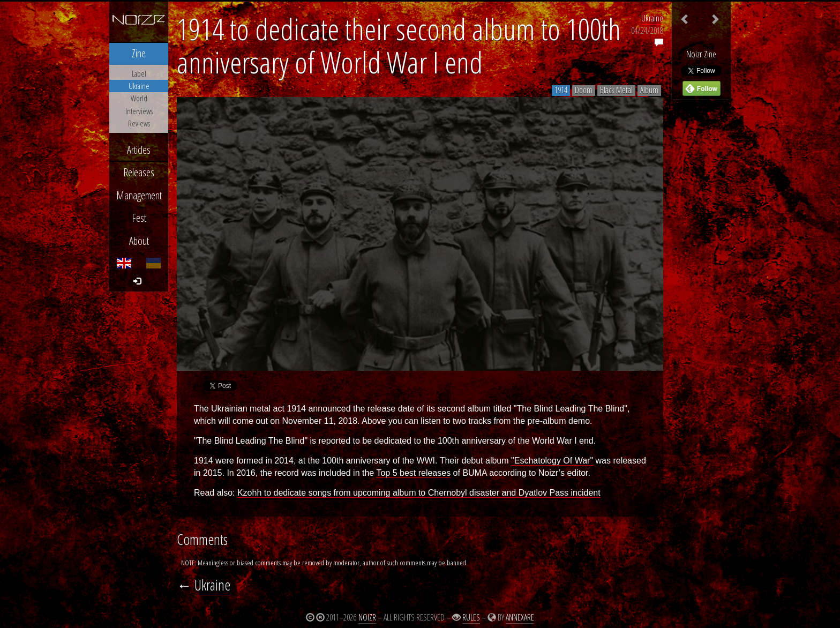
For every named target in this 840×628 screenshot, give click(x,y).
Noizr (367, 617)
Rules (471, 617)
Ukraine (652, 18)
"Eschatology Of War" (552, 461)
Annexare (520, 617)
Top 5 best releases (413, 473)
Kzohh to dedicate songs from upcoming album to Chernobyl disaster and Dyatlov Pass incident (419, 493)
